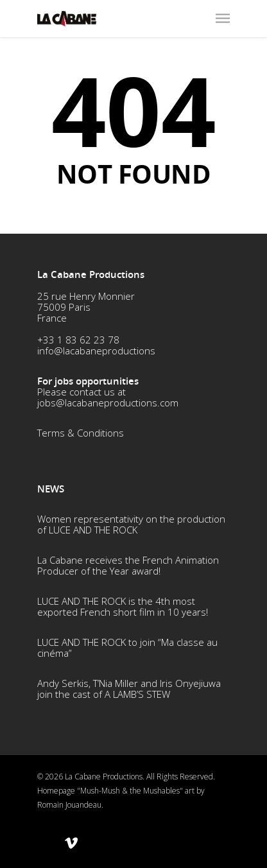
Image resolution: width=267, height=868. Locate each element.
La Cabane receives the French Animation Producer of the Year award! (128, 565)
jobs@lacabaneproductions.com (108, 403)
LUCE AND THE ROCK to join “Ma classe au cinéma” (127, 647)
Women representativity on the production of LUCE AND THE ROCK (131, 524)
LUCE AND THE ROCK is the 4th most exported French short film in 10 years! (123, 606)
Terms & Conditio (75, 433)
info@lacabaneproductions (96, 351)
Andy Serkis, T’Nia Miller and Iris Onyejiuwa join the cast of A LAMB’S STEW (129, 689)
